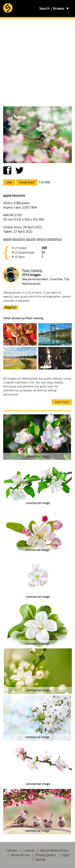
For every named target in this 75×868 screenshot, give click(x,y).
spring (31, 239)
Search (44, 9)
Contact (12, 850)
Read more (62, 402)
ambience (54, 239)
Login (65, 855)
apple (7, 239)
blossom (19, 239)
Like (9, 182)
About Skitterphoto (55, 850)
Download (27, 182)
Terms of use (20, 855)
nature (41, 239)
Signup (40, 859)
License (29, 850)
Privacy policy (46, 855)
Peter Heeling (32, 270)
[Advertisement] (37, 62)
